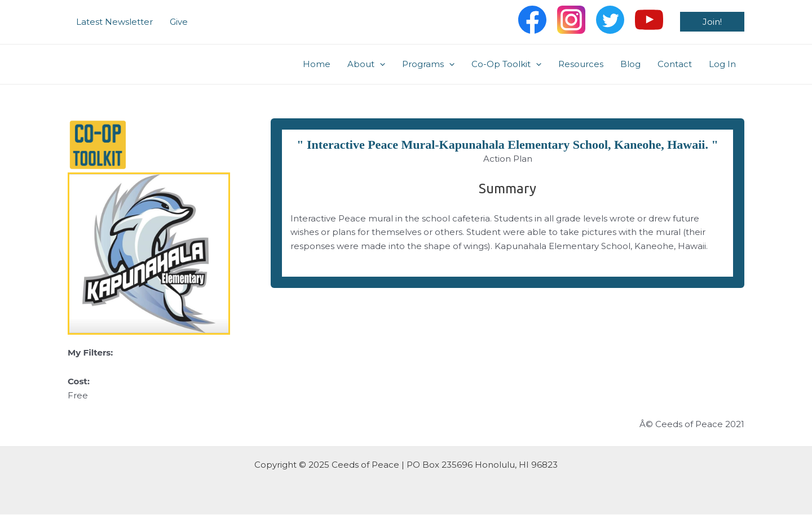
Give (179, 22)
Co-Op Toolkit (506, 64)
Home (317, 64)
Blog (630, 64)
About (366, 64)
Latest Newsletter (114, 22)
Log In (722, 64)
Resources (581, 64)
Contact (675, 64)
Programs (428, 64)
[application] (380, 64)
